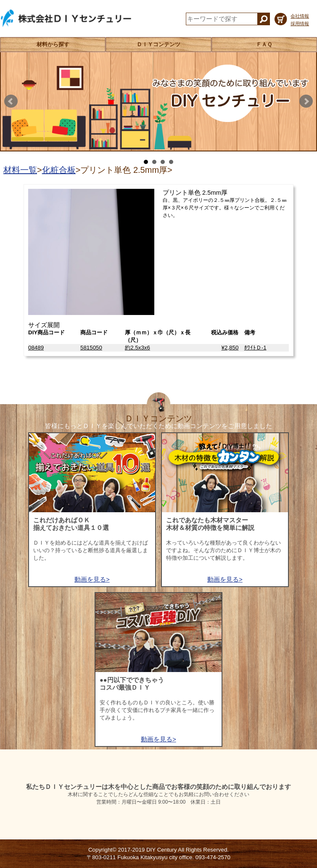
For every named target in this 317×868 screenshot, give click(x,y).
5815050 (91, 348)
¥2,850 (230, 348)
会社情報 (300, 16)
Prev (11, 101)
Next (306, 101)
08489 (36, 348)
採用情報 (300, 24)
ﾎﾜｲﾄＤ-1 (255, 348)
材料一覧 (20, 170)
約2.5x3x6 (137, 348)
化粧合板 (59, 170)
